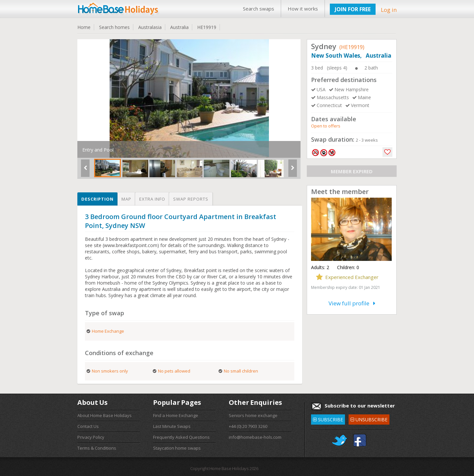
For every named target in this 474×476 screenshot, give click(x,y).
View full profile (352, 303)
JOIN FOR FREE (353, 9)
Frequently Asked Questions (181, 437)
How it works (303, 9)
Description (97, 199)
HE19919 (207, 27)
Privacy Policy (91, 437)
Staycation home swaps (177, 448)
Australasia (150, 27)
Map (126, 199)
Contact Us (88, 426)
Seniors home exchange (253, 415)
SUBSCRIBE (328, 419)
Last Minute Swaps (172, 426)
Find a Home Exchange (176, 415)
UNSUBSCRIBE (369, 419)
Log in (389, 10)
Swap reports (191, 199)
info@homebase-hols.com (255, 437)
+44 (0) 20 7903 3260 (248, 426)
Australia (179, 27)
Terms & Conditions (97, 448)
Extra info (152, 199)
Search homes (114, 27)
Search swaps (259, 9)
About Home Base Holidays (105, 415)
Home (84, 27)
